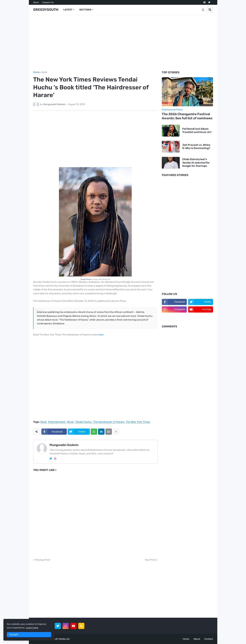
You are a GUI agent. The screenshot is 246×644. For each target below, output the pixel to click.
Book (44, 72)
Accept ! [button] (14, 635)
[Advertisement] (123, 43)
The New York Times (138, 422)
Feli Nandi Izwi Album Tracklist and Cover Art (197, 131)
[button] (203, 10)
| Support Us (48, 2)
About (36, 2)
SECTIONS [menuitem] (85, 10)
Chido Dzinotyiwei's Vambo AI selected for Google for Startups (196, 163)
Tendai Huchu (83, 422)
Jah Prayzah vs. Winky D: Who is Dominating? (196, 147)
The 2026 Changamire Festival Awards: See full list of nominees (187, 116)
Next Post (150, 560)
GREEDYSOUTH (46, 10)
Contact (209, 639)
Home (36, 72)
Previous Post (42, 560)
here (101, 335)
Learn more (32, 628)
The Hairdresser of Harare (109, 422)
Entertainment (57, 422)
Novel (70, 422)
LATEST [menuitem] (68, 10)
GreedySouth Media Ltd (57, 639)
